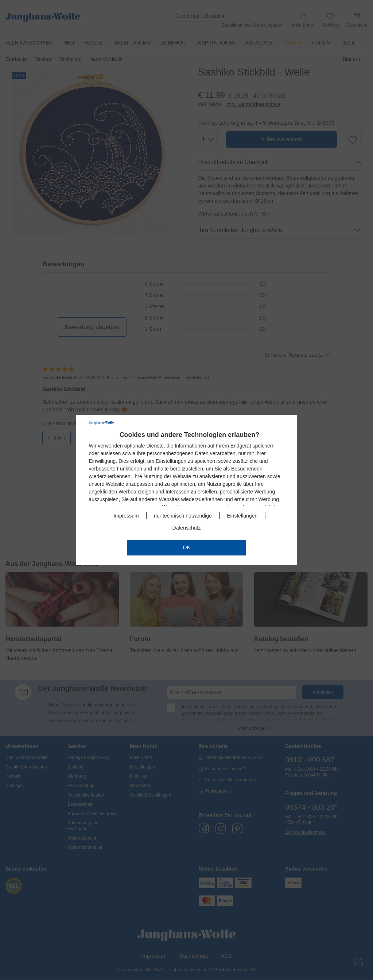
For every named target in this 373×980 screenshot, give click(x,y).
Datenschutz (187, 528)
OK (186, 547)
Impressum (126, 516)
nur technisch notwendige (183, 516)
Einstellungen (242, 516)
